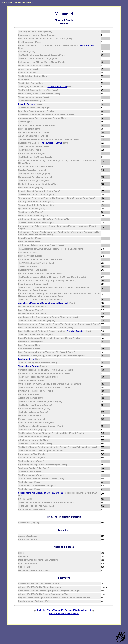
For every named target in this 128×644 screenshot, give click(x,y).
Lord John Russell (27, 359)
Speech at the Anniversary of (42, 493)
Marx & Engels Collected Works (64, 614)
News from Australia (57, 87)
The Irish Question (75, 331)
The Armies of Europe (29, 366)
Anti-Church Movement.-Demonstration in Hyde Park (43, 303)
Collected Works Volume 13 (48, 610)
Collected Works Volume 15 (80, 610)
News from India (88, 45)
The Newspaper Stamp (51, 143)
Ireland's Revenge (27, 104)
